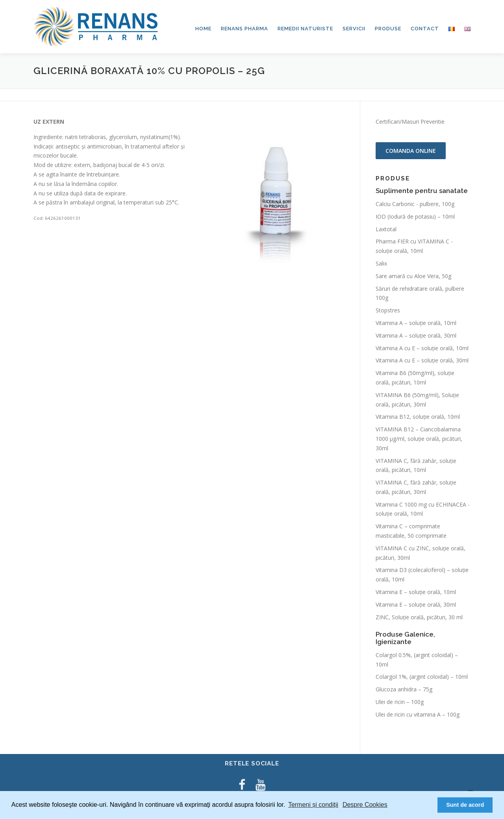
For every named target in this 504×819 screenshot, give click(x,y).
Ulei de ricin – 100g (400, 703)
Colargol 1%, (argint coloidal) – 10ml (422, 678)
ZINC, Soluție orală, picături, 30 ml (419, 618)
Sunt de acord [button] (465, 805)
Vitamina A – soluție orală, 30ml (416, 336)
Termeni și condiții (313, 805)
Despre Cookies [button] (365, 805)
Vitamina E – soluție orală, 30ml (416, 605)
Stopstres (388, 311)
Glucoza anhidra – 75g (404, 690)
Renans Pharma (245, 29)
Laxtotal (386, 230)
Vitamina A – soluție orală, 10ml (416, 324)
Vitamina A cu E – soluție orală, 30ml (422, 361)
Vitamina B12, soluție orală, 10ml (418, 418)
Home (203, 29)
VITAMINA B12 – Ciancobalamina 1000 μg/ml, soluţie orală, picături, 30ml (419, 439)
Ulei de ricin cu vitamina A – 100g (418, 715)
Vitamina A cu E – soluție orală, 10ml (422, 349)
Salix (381, 264)
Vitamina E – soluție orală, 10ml (416, 593)
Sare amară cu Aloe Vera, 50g (413, 277)
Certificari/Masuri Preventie (410, 122)
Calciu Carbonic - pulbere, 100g (415, 205)
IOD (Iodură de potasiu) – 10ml (415, 217)
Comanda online (411, 151)
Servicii (354, 29)
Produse (388, 29)
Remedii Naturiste (305, 29)
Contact (425, 29)
